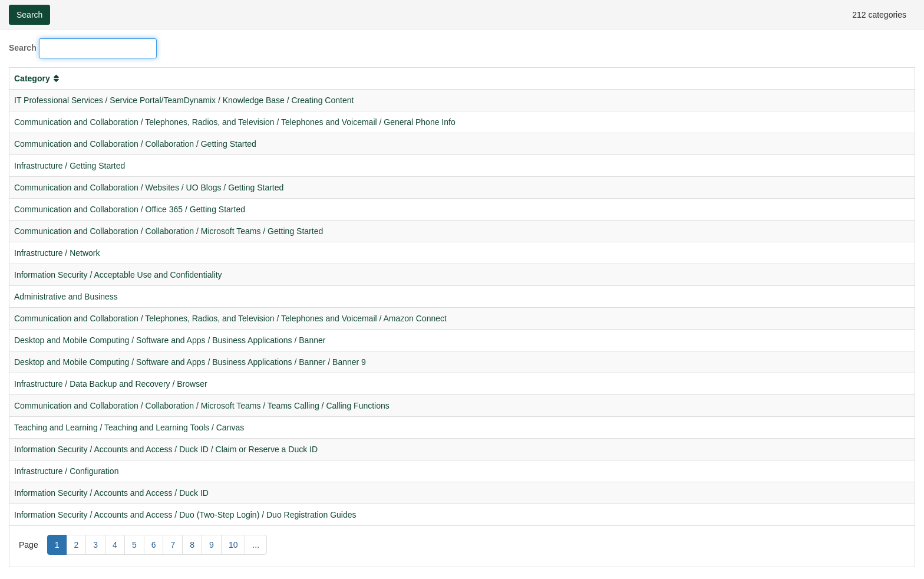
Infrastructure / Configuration (66, 471)
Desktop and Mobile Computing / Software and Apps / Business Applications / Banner (170, 340)
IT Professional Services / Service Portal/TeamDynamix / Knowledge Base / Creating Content (184, 100)
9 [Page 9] (212, 545)
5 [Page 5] (134, 545)
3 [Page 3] (95, 545)
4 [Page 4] (115, 545)
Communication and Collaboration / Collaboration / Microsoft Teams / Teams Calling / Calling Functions (202, 406)
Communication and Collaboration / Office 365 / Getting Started (130, 209)
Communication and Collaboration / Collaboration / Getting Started (135, 144)
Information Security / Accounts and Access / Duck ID (111, 493)
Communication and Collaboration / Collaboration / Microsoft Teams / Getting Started (169, 231)
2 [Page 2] (77, 545)
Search (23, 48)
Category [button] (38, 78)
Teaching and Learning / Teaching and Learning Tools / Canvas (129, 427)
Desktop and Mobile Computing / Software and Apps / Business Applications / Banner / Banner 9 (190, 362)
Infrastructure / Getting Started (70, 166)
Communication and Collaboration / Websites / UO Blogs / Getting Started (149, 187)
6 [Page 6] (154, 545)
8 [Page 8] (192, 545)
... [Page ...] (256, 545)
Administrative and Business (66, 297)
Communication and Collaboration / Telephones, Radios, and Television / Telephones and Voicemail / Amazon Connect (230, 318)
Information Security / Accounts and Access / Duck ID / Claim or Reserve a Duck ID (166, 449)
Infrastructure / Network (57, 253)
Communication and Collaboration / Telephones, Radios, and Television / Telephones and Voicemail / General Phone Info (235, 122)
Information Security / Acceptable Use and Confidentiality (118, 275)
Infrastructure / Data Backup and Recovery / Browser (111, 384)
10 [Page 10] (233, 545)
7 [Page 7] (173, 545)
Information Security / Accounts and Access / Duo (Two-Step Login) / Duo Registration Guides (185, 515)
